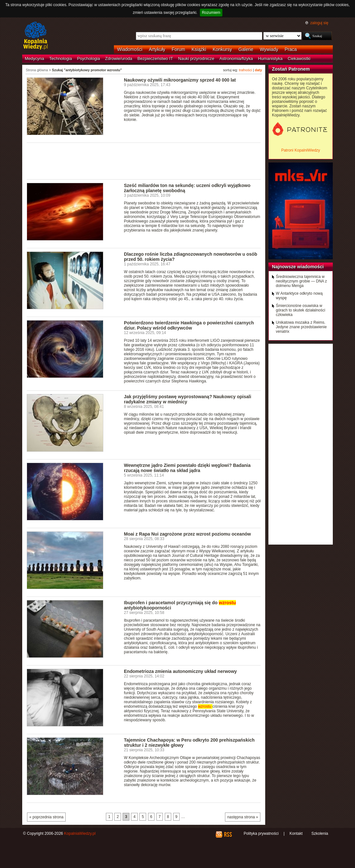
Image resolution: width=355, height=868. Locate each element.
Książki (199, 49)
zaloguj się (319, 23)
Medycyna (34, 59)
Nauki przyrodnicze (196, 59)
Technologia (61, 59)
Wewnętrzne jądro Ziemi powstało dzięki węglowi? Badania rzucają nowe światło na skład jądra (187, 468)
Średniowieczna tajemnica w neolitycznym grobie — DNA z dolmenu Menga (301, 281)
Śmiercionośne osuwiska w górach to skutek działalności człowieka (300, 310)
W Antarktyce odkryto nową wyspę (299, 296)
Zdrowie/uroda (119, 59)
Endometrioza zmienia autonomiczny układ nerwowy (180, 671)
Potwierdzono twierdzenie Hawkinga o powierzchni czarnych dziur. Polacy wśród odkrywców (189, 325)
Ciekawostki (299, 59)
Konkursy (222, 49)
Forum (179, 49)
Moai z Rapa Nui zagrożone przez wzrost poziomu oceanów (187, 534)
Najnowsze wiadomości (298, 267)
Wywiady (269, 49)
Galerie (246, 49)
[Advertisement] (144, 161)
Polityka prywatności (261, 833)
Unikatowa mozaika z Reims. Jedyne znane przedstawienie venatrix (301, 327)
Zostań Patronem (291, 69)
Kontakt (296, 833)
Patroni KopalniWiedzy (301, 150)
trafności (245, 70)
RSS (228, 834)
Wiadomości (130, 49)
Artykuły (157, 49)
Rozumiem (211, 13)
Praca (291, 49)
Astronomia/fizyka (236, 59)
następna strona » (243, 817)
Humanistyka (270, 59)
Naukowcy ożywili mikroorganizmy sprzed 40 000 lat (180, 80)
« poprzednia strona (46, 817)
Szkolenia (320, 833)
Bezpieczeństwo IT (155, 59)
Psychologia (89, 59)
